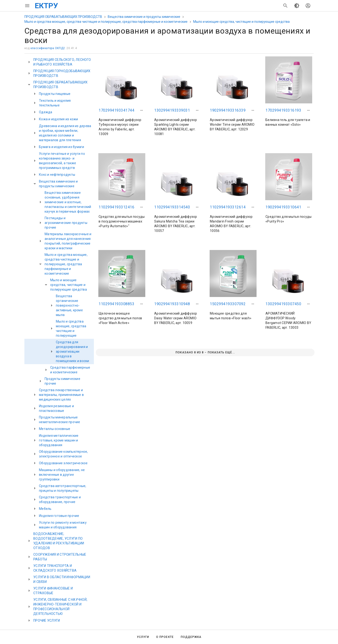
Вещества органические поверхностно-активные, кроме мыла (69, 305)
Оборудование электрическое (63, 463)
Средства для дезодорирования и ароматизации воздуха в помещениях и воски (73, 351)
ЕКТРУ (46, 6)
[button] (142, 110)
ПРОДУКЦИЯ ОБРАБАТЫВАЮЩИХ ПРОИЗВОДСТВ (63, 17)
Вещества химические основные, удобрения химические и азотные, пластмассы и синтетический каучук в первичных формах (68, 202)
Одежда (46, 112)
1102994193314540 (172, 207)
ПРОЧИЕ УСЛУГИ (47, 621)
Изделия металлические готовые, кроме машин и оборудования (59, 440)
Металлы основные (55, 429)
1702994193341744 (116, 110)
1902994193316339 (228, 110)
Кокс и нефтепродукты (57, 175)
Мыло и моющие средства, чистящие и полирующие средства (241, 22)
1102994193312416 (116, 207)
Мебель (45, 509)
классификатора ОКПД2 (48, 48)
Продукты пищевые (55, 94)
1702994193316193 (283, 110)
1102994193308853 (116, 304)
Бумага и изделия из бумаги (62, 147)
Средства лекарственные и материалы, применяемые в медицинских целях (61, 395)
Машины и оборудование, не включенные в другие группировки (62, 475)
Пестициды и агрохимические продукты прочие (66, 223)
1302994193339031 (172, 110)
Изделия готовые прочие (59, 516)
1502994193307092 (228, 304)
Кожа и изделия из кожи (59, 119)
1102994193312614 (228, 207)
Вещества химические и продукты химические (144, 17)
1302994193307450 (283, 304)
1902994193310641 (283, 207)
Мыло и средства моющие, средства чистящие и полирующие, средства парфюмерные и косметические (106, 22)
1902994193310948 (172, 304)
